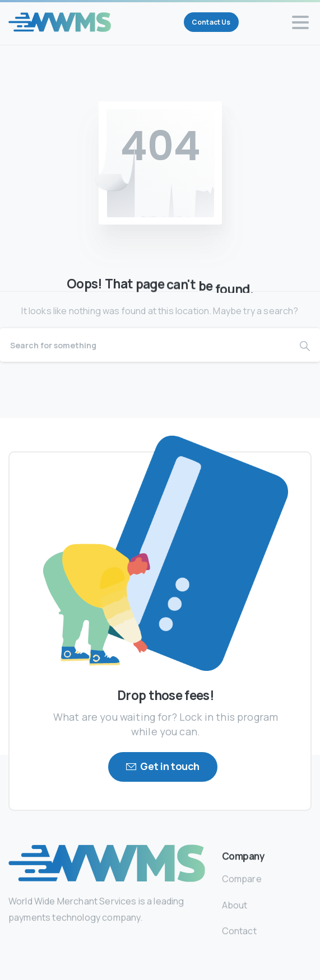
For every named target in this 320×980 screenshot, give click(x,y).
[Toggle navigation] (300, 22)
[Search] (145, 345)
